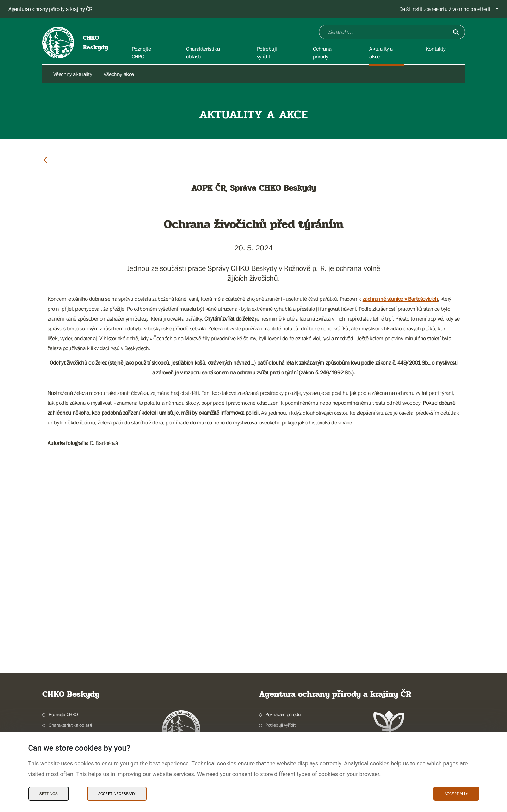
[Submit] (456, 32)
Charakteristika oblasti (70, 725)
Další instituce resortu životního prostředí (445, 9)
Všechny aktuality (73, 74)
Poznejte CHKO (63, 714)
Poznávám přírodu (283, 714)
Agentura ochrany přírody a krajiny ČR (50, 9)
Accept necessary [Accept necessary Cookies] (117, 794)
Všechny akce (119, 74)
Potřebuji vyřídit (280, 725)
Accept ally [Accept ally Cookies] (456, 794)
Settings (49, 794)
